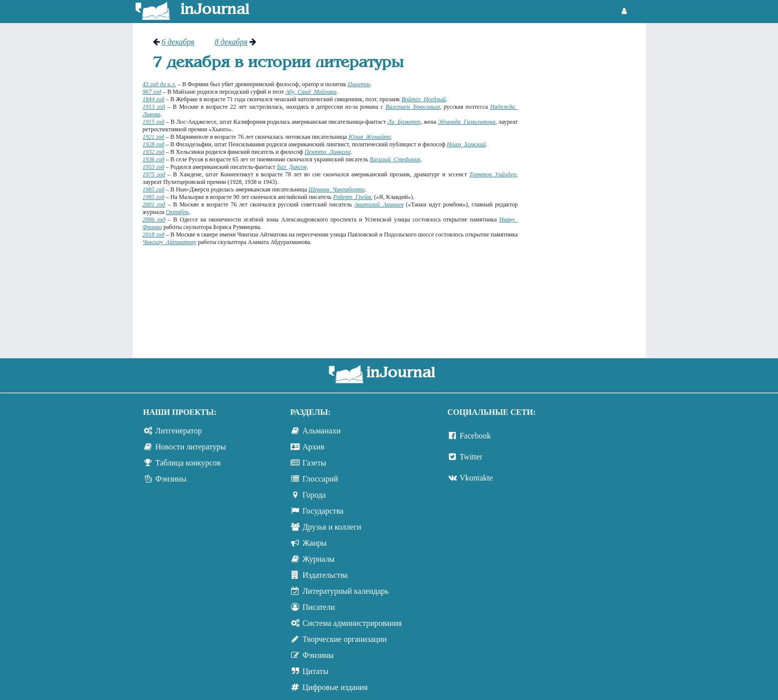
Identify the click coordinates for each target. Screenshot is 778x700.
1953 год (154, 167)
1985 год (154, 189)
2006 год (154, 219)
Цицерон (359, 84)
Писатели (319, 607)
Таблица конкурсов (188, 463)
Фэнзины (171, 479)
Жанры (315, 543)
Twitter (471, 457)
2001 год (154, 204)
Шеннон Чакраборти (337, 189)
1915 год (154, 122)
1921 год (154, 137)
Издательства (325, 575)
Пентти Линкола (328, 152)
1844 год (154, 99)
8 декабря (231, 42)
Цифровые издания (335, 687)
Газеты (314, 463)
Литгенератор (179, 431)
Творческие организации (345, 639)
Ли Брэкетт (404, 122)
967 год (152, 92)
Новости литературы (191, 447)
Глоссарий (320, 479)
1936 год (154, 159)
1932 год (154, 152)
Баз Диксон (292, 167)
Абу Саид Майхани (311, 92)
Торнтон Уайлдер (493, 174)
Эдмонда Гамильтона (467, 122)
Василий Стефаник (395, 159)
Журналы (319, 559)
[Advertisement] (587, 188)
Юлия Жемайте (369, 137)
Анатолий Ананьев (379, 204)
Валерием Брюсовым (413, 107)
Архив (314, 447)
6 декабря (178, 42)
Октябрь (177, 212)
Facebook (475, 436)
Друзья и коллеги (332, 527)
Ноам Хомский (466, 144)
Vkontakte (476, 478)
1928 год (154, 144)
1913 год (154, 107)
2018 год (154, 235)
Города (314, 495)
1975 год (154, 174)
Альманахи (322, 431)
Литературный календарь (346, 591)
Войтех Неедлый (424, 99)
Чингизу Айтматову (170, 242)
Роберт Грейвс (353, 197)
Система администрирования (352, 623)
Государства (323, 511)
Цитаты (316, 671)
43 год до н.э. (160, 84)
